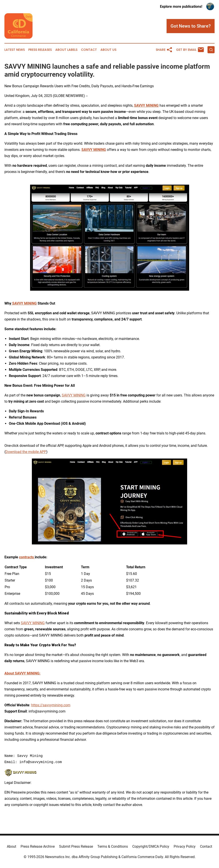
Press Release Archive (38, 846)
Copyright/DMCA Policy (151, 846)
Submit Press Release (76, 846)
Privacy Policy (185, 846)
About (12, 846)
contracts (27, 557)
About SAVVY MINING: (22, 673)
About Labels (66, 50)
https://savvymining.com (51, 705)
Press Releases (40, 50)
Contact (89, 50)
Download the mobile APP (26, 452)
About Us (108, 50)
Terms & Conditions (113, 846)
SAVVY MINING (146, 105)
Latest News (15, 50)
